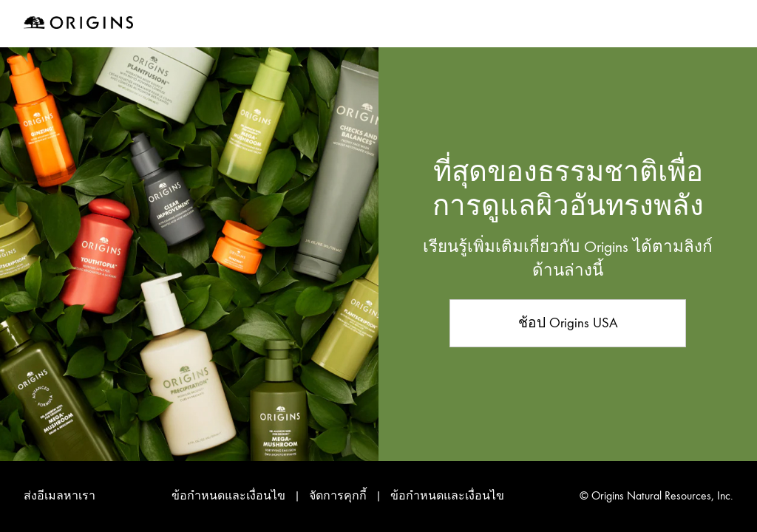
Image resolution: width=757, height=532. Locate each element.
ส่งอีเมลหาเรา (60, 496)
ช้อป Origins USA (568, 323)
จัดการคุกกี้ (339, 496)
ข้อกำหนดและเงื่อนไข (228, 496)
